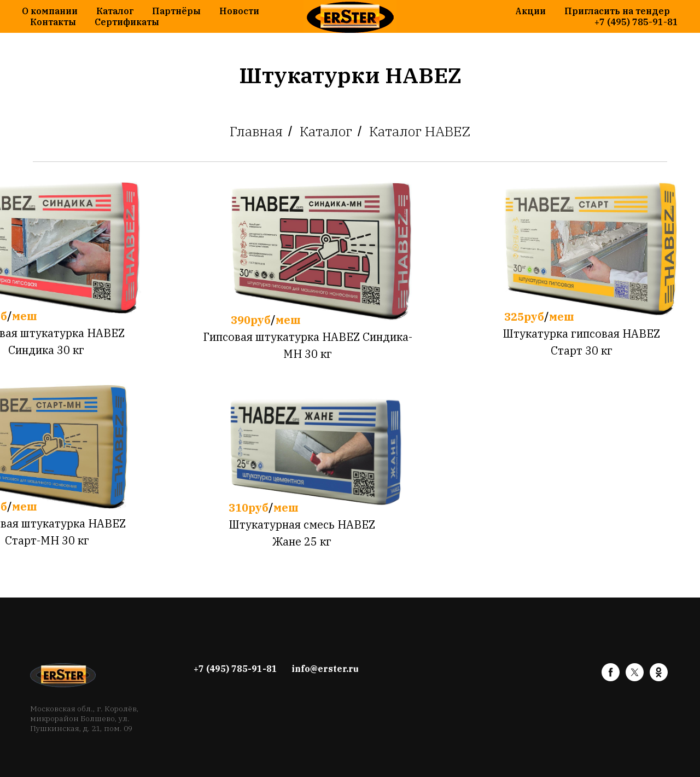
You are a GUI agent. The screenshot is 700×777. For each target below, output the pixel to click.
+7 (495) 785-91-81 (636, 22)
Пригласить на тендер (617, 11)
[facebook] (611, 678)
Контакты (53, 22)
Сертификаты (127, 22)
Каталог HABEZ (420, 131)
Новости (239, 11)
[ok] (659, 678)
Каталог (115, 11)
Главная (256, 131)
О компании (50, 11)
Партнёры (176, 11)
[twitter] (635, 678)
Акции (530, 11)
